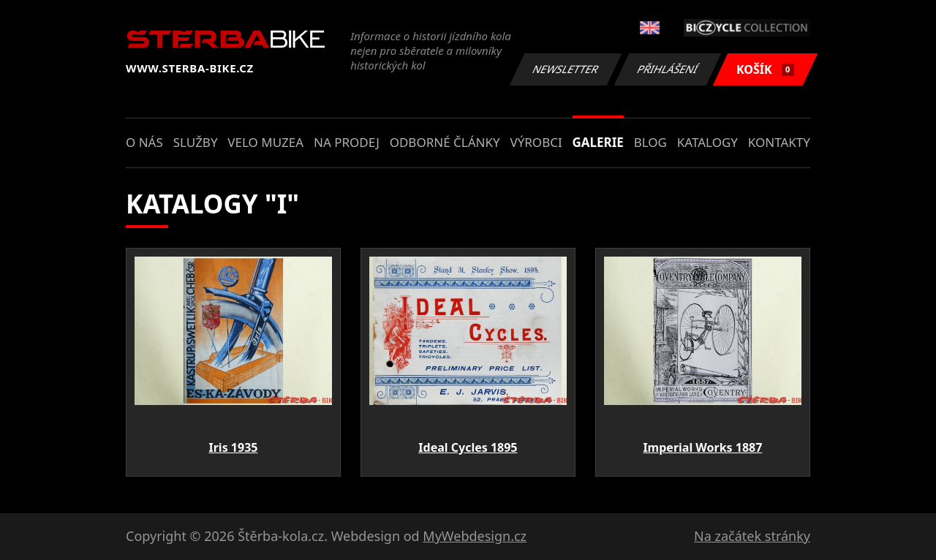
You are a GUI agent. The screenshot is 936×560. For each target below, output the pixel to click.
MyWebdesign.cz (475, 536)
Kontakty (779, 142)
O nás (144, 142)
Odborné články (445, 142)
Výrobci (536, 142)
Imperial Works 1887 (702, 447)
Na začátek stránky (752, 536)
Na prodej (347, 142)
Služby (196, 142)
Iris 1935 (233, 447)
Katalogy (707, 142)
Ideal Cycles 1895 (468, 447)
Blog (650, 142)
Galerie (598, 142)
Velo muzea (265, 142)
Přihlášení (667, 69)
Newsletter (565, 69)
